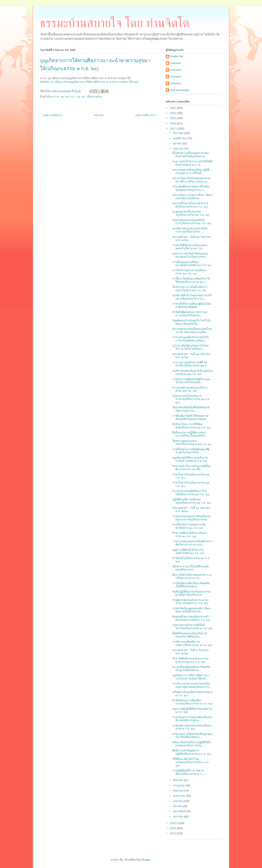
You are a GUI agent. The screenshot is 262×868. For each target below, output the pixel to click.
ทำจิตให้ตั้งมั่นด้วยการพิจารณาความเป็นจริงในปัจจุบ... (190, 314)
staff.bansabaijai (180, 90)
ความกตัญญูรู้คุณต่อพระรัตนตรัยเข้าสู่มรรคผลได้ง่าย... (191, 669)
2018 (173, 123)
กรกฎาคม (179, 785)
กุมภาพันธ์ (180, 811)
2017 (173, 129)
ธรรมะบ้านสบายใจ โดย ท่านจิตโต (115, 23)
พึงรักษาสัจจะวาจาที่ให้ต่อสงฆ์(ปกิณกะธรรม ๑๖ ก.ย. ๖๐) (192, 426)
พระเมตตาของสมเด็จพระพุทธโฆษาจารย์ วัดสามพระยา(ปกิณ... (192, 331)
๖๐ (67, 97)
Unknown (175, 63)
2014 (173, 833)
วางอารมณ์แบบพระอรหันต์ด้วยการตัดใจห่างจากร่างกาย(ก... (192, 543)
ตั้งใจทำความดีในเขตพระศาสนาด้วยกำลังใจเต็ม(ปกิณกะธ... (191, 155)
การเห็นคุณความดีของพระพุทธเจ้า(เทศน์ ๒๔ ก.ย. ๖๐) (192, 264)
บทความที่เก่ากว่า (145, 115)
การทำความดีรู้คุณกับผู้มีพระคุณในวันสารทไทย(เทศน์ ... (191, 381)
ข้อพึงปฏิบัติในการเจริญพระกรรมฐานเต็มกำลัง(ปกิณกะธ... (191, 593)
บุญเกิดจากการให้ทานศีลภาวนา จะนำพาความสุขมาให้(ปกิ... (191, 677)
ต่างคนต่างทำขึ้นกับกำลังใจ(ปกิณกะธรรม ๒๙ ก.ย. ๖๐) (191, 213)
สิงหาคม (178, 780)
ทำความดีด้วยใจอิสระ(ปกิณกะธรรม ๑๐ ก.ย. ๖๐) (190, 535)
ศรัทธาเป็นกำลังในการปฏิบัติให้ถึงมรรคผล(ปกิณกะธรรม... (192, 744)
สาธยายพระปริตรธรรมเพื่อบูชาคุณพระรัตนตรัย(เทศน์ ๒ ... (192, 736)
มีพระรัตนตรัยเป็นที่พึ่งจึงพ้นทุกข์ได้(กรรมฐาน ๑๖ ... (191, 409)
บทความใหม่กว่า (53, 115)
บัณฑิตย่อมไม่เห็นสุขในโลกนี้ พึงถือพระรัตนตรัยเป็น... (191, 322)
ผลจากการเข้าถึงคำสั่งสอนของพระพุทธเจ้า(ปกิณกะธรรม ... (190, 255)
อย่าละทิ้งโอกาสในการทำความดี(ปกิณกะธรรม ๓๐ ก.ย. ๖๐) (190, 205)
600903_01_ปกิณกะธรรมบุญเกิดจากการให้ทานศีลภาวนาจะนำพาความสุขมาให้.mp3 (89, 82)
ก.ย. (72, 97)
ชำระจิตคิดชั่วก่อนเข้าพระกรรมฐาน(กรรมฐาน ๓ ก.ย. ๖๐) (191, 660)
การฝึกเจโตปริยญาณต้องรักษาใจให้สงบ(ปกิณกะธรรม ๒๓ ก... (191, 280)
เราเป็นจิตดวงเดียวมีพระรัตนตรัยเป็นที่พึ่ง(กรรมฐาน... (191, 585)
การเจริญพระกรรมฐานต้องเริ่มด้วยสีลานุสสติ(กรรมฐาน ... (192, 719)
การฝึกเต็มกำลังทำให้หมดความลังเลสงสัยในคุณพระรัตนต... (190, 417)
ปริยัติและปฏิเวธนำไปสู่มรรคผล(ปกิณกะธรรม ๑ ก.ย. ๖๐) (191, 762)
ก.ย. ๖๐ (81, 97)
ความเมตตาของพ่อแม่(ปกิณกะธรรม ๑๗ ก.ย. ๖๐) (190, 389)
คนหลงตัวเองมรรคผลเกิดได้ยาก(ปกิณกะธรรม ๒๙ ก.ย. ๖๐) (192, 222)
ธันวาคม (179, 133)
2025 (173, 108)
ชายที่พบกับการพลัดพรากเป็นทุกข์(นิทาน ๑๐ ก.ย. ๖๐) (189, 526)
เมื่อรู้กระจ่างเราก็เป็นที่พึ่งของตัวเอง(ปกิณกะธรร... (191, 568)
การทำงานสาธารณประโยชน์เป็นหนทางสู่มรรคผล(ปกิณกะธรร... (192, 685)
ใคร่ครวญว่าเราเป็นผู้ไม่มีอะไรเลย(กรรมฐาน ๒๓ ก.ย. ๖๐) (190, 289)
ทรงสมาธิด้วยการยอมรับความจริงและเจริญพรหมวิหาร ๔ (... (192, 297)
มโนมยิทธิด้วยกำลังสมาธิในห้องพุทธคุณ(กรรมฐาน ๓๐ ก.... (191, 188)
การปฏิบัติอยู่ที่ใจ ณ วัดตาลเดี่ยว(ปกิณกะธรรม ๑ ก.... (189, 772)
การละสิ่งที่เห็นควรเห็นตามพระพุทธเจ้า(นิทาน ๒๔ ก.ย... (190, 247)
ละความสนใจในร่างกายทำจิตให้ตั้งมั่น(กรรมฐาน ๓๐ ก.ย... (193, 163)
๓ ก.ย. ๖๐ (58, 97)
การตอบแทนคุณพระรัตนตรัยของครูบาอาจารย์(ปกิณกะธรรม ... (191, 518)
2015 (173, 828)
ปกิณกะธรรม (94, 97)
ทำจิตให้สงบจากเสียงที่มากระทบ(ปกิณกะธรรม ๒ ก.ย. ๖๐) (192, 702)
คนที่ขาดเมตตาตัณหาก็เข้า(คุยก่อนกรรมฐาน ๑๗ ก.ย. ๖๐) (193, 372)
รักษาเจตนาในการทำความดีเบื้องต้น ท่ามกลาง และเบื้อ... (191, 468)
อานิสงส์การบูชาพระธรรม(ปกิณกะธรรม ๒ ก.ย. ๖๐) (192, 727)
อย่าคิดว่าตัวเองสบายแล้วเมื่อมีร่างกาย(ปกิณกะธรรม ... (190, 230)
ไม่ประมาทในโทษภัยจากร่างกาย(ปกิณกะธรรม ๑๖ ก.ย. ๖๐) (191, 399)
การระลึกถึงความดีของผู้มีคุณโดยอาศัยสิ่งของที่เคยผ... (192, 305)
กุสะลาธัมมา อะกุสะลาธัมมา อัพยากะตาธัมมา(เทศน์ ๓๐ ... (192, 197)
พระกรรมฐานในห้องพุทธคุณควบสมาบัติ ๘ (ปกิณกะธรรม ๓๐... (191, 180)
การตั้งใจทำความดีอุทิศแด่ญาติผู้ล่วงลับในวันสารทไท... (191, 451)
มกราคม (179, 817)
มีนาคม (178, 806)
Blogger (146, 860)
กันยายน (179, 149)
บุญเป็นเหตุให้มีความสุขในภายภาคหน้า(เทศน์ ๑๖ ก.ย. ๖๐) (190, 459)
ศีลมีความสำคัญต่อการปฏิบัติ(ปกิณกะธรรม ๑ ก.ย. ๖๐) (192, 752)
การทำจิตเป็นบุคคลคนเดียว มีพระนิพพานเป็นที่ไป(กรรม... (192, 610)
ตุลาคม (178, 143)
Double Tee (177, 56)
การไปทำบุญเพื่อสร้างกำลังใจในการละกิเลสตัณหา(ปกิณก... (191, 339)
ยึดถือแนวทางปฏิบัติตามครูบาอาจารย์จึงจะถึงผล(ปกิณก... (190, 434)
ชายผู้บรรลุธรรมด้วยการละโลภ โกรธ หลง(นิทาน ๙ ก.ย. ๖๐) (190, 602)
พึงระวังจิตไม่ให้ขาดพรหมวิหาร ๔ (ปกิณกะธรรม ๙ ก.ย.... (192, 577)
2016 (173, 823)
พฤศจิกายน (180, 138)
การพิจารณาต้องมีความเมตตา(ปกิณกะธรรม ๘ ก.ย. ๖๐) (192, 643)
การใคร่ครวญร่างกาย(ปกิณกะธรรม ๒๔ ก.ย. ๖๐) (190, 272)
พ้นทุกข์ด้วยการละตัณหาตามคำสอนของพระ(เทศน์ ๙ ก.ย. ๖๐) (191, 618)
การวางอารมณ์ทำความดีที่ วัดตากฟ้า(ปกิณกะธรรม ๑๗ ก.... (191, 364)
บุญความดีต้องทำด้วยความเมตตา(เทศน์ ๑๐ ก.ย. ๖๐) (188, 551)
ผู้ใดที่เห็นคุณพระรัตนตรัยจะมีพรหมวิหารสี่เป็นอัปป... (190, 635)
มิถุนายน (179, 791)
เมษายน (178, 801)
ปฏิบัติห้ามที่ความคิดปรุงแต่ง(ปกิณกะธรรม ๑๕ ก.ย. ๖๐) (192, 501)
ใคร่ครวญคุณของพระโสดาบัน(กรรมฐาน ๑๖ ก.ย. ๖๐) (192, 443)
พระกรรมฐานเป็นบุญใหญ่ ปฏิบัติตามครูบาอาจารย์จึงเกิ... (191, 171)
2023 (173, 118)
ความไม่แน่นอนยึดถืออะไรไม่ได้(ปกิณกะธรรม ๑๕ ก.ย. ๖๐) (191, 493)
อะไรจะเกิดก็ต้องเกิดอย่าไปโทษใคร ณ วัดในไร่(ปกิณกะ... (190, 347)
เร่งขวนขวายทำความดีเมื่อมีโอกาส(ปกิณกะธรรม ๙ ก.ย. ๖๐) (192, 627)
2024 (173, 113)
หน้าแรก (99, 115)
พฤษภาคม (180, 796)
